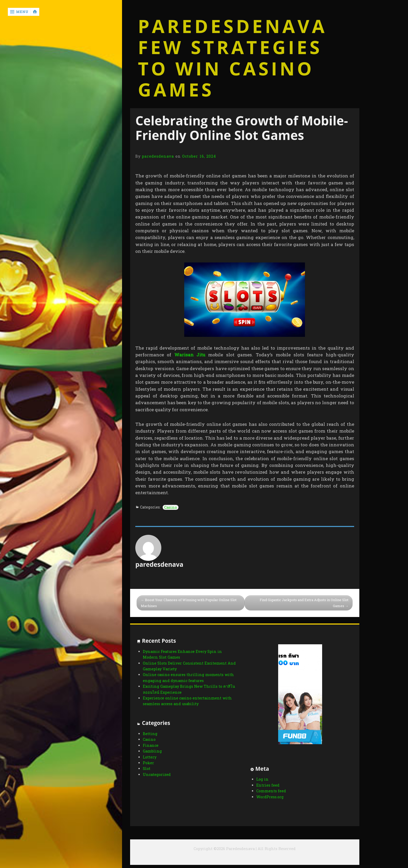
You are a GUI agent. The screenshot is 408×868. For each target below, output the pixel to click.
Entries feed (268, 785)
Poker (148, 763)
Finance (151, 745)
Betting (150, 734)
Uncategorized (157, 774)
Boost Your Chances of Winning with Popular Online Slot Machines (189, 603)
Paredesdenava (232, 26)
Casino (171, 507)
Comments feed (271, 791)
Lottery (150, 757)
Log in (262, 779)
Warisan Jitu (190, 355)
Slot (147, 769)
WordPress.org (270, 797)
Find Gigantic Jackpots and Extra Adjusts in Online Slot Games (304, 603)
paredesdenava (158, 156)
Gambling (152, 751)
